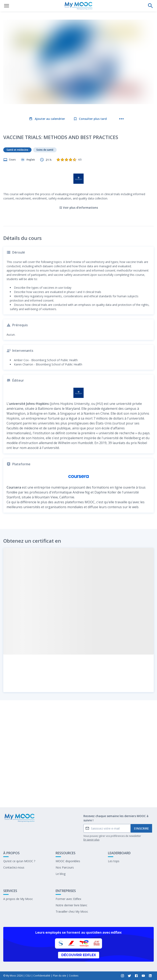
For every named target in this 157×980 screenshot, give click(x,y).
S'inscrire (141, 828)
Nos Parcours (65, 867)
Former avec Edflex (68, 899)
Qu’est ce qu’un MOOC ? (19, 861)
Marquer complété (79, 793)
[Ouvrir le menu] (7, 6)
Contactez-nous (14, 867)
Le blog (61, 874)
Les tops (114, 861)
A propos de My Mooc (18, 899)
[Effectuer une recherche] (150, 6)
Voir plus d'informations (79, 191)
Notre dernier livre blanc (71, 905)
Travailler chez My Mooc (72, 912)
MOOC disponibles (68, 861)
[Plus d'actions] (121, 119)
